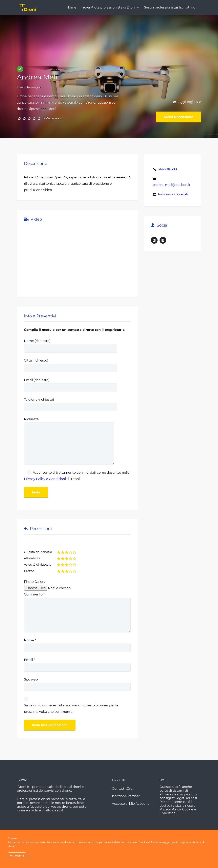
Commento (34, 594)
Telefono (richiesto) (71, 403)
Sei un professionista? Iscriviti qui (170, 7)
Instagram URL (163, 240)
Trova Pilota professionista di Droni (108, 7)
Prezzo (29, 571)
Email (29, 660)
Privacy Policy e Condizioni (45, 479)
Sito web (31, 679)
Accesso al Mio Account (131, 804)
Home (71, 7)
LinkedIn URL (154, 240)
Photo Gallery (35, 582)
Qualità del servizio (38, 552)
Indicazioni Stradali (173, 194)
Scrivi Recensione (179, 117)
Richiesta (69, 422)
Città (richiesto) (71, 364)
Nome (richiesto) (71, 345)
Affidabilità (32, 558)
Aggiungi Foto (187, 102)
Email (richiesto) (71, 384)
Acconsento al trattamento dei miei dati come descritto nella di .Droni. (77, 476)
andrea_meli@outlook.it (171, 185)
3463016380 (167, 169)
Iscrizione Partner (126, 796)
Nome (30, 640)
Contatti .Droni (124, 789)
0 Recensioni (53, 118)
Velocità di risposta (38, 565)
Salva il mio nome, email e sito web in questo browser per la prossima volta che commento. (71, 709)
